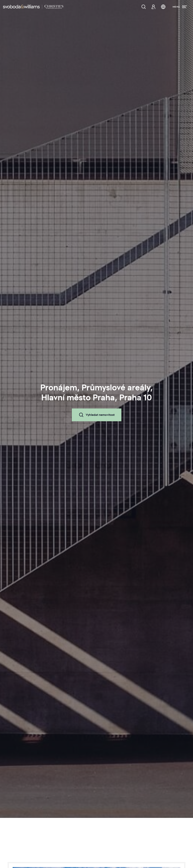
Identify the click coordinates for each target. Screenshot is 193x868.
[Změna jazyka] (163, 7)
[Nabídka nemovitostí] (144, 7)
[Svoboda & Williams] (33, 7)
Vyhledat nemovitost (97, 415)
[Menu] (180, 7)
